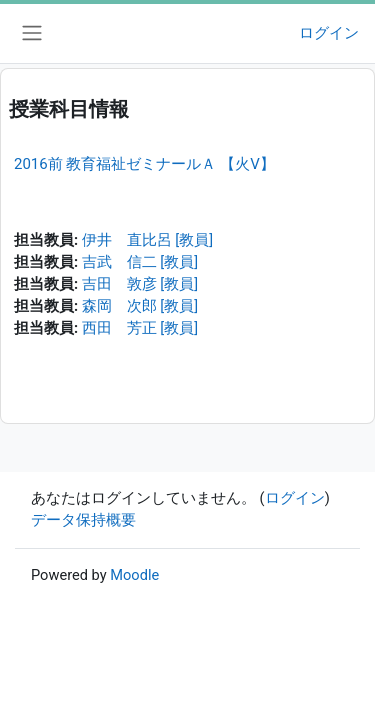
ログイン (329, 33)
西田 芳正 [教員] (140, 328)
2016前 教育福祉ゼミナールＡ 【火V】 (144, 164)
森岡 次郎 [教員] (140, 306)
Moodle (134, 575)
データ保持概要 (83, 520)
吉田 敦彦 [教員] (140, 284)
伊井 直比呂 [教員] (147, 240)
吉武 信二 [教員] (140, 262)
